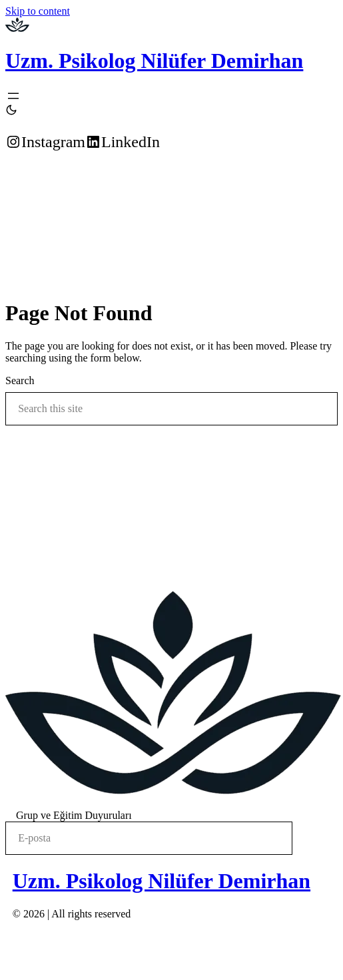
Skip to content (38, 11)
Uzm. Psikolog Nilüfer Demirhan (154, 61)
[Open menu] (13, 96)
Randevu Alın (33, 176)
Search (20, 380)
